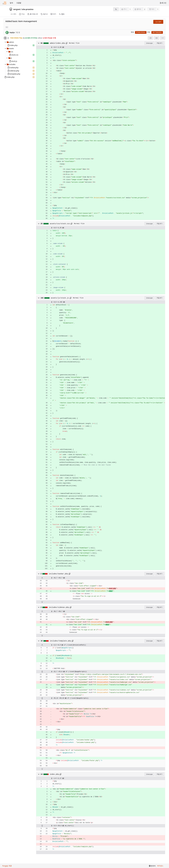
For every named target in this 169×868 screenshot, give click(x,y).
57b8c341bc (141, 32)
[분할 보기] (157, 38)
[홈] (4, 3)
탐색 (11, 3)
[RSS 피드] (116, 9)
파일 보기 (160, 43)
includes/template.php (60, 641)
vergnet (17, 9)
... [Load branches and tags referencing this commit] (7, 27)
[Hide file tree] (5, 38)
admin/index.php (57, 43)
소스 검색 (158, 22)
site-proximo (28, 9)
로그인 (163, 3)
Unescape (149, 43)
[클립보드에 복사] (67, 43)
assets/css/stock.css (60, 224)
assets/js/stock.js (60, 298)
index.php (54, 774)
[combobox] (150, 38)
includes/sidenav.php (59, 607)
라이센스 (160, 866)
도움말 (19, 3)
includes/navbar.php (58, 574)
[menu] (163, 38)
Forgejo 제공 (7, 866)
